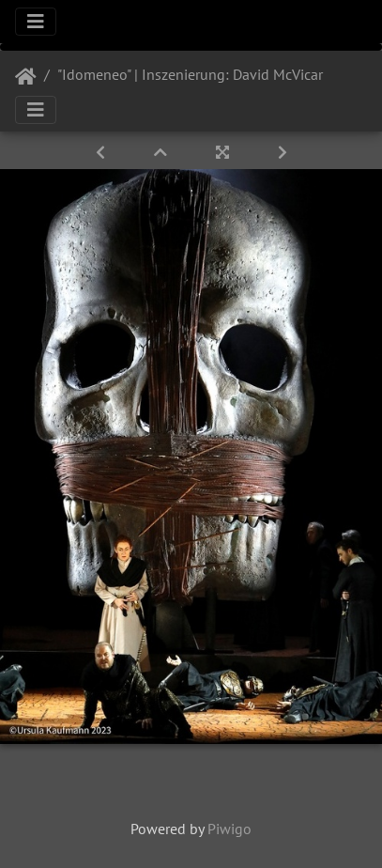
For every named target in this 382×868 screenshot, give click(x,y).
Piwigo (229, 829)
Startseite (26, 77)
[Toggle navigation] (36, 22)
